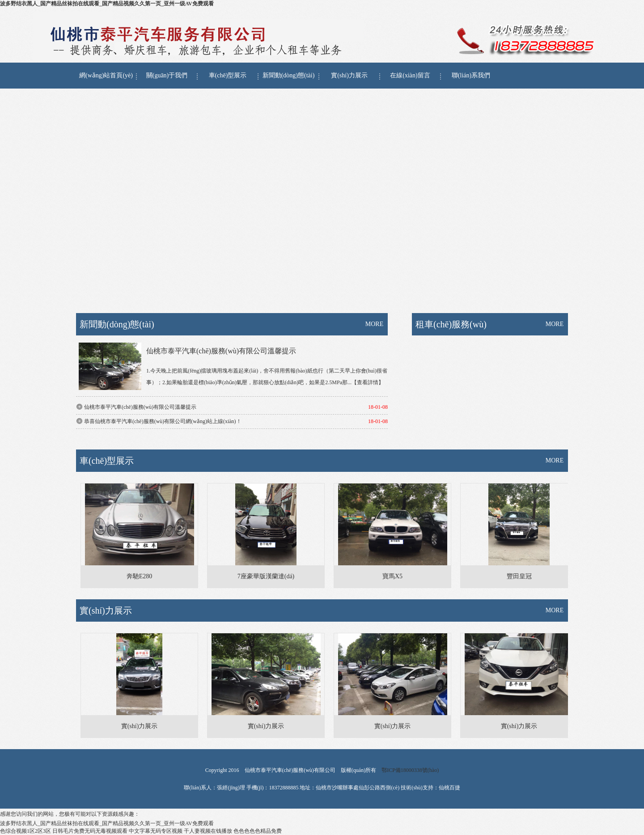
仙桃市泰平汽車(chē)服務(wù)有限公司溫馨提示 (221, 351)
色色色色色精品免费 (258, 831)
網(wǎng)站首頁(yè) (106, 75)
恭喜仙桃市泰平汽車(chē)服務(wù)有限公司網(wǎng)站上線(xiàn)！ (163, 421)
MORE (374, 324)
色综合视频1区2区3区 (25, 831)
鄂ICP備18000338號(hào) (410, 770)
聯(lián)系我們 (471, 75)
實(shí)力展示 (349, 75)
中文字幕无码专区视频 (156, 831)
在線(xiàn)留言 (410, 75)
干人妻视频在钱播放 (208, 831)
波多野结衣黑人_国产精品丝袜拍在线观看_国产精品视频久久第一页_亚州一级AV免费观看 (107, 4)
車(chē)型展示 (228, 75)
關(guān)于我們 (167, 75)
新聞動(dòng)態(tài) (289, 75)
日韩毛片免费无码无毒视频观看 (90, 831)
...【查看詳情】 (366, 382)
